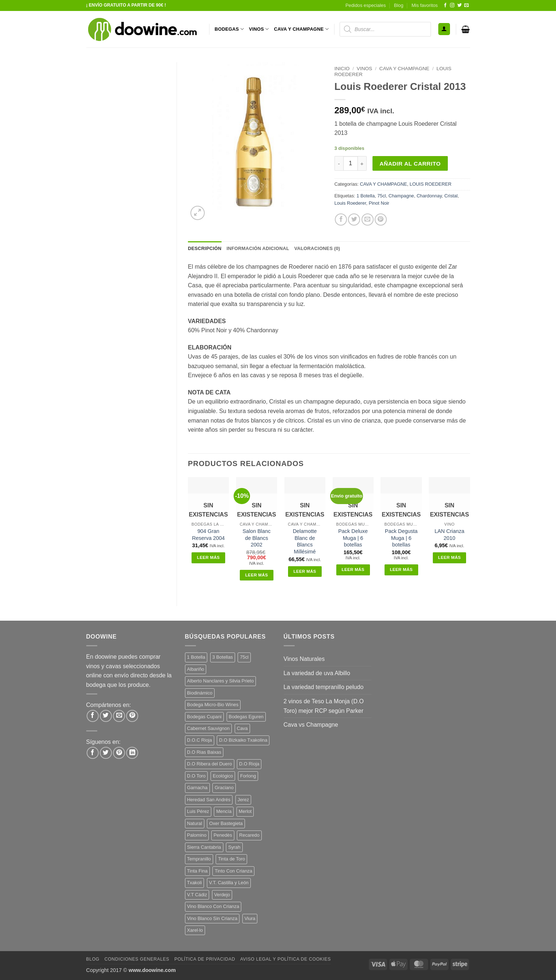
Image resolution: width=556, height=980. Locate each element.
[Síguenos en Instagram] (452, 5)
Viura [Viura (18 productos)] (250, 918)
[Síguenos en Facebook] (445, 5)
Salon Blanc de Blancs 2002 (256, 538)
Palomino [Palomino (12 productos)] (197, 835)
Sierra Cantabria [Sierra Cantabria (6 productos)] (204, 847)
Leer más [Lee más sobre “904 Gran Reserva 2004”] (208, 557)
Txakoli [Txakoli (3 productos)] (195, 883)
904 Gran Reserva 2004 (208, 535)
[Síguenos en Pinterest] (119, 753)
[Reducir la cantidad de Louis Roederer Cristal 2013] (339, 163)
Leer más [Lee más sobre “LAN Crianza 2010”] (449, 557)
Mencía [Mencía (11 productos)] (224, 811)
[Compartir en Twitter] (354, 220)
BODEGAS (229, 29)
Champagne (401, 196)
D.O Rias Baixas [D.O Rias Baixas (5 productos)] (204, 752)
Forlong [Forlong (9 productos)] (248, 776)
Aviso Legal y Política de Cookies (285, 959)
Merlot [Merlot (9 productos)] (245, 811)
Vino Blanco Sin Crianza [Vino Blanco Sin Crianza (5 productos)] (212, 918)
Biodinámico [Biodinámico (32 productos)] (200, 693)
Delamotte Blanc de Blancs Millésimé (305, 541)
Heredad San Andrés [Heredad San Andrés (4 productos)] (209, 800)
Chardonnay (429, 196)
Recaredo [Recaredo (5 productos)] (249, 835)
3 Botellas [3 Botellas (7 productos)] (223, 657)
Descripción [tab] (205, 248)
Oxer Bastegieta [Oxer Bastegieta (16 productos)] (226, 823)
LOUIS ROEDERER (431, 184)
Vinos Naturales (304, 659)
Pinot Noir (379, 203)
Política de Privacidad (205, 959)
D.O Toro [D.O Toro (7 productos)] (196, 776)
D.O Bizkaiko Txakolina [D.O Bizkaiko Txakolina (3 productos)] (243, 740)
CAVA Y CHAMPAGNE (302, 29)
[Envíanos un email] (466, 5)
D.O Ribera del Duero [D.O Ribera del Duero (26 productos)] (210, 764)
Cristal (451, 196)
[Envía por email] (368, 220)
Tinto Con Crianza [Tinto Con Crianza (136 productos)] (233, 871)
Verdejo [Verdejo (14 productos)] (222, 895)
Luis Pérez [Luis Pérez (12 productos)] (198, 811)
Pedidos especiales (366, 5)
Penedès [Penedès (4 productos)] (223, 835)
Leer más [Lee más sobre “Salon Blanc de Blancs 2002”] (257, 575)
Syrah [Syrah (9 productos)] (234, 847)
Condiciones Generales (137, 959)
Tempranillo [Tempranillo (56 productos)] (199, 859)
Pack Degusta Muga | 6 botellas (401, 538)
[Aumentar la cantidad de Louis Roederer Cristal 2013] (362, 163)
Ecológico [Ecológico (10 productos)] (223, 776)
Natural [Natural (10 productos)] (195, 823)
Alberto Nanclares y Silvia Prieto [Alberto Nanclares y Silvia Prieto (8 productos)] (221, 681)
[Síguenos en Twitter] (459, 5)
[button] (444, 29)
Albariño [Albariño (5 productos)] (196, 669)
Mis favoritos (425, 5)
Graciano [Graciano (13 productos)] (224, 788)
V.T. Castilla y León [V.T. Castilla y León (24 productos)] (229, 883)
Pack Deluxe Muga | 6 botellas (353, 538)
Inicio (342, 69)
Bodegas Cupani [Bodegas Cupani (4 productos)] (205, 717)
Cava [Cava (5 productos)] (242, 728)
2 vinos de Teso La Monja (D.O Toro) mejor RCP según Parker (324, 706)
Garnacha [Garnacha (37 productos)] (197, 788)
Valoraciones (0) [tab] (317, 248)
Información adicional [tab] (258, 248)
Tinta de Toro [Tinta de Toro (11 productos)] (231, 859)
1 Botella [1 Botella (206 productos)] (196, 657)
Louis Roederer (350, 203)
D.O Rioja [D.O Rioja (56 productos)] (249, 764)
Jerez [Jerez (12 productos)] (243, 800)
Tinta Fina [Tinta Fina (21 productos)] (197, 871)
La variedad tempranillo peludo (324, 687)
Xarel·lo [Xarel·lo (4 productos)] (195, 930)
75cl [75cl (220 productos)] (244, 657)
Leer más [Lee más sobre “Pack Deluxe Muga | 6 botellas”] (353, 570)
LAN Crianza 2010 (450, 535)
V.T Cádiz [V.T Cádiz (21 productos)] (197, 895)
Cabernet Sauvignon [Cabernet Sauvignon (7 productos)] (209, 728)
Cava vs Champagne (311, 725)
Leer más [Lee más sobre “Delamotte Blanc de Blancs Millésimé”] (305, 571)
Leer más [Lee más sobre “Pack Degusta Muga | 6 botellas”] (401, 570)
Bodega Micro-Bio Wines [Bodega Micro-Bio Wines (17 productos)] (213, 705)
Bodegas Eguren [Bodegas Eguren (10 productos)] (246, 717)
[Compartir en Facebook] (341, 220)
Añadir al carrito (410, 164)
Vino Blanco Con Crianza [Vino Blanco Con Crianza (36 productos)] (213, 906)
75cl (381, 196)
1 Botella (366, 196)
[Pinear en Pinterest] (381, 220)
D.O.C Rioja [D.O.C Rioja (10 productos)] (200, 740)
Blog (399, 5)
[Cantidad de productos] (351, 163)
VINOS (259, 29)
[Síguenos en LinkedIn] (132, 753)
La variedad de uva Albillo (317, 673)
